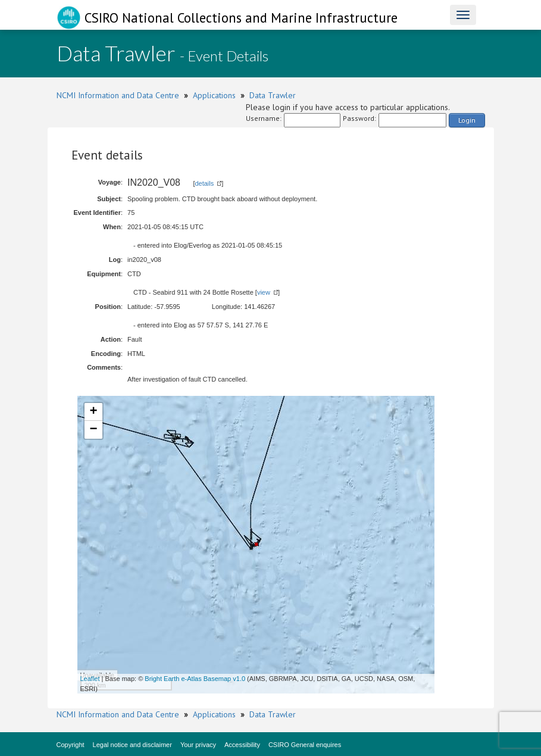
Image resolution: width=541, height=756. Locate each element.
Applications (214, 95)
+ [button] (93, 412)
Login (467, 120)
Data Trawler (273, 95)
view (264, 292)
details (204, 183)
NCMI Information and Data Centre (118, 95)
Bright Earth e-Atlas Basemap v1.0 (195, 679)
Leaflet (90, 679)
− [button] (93, 430)
